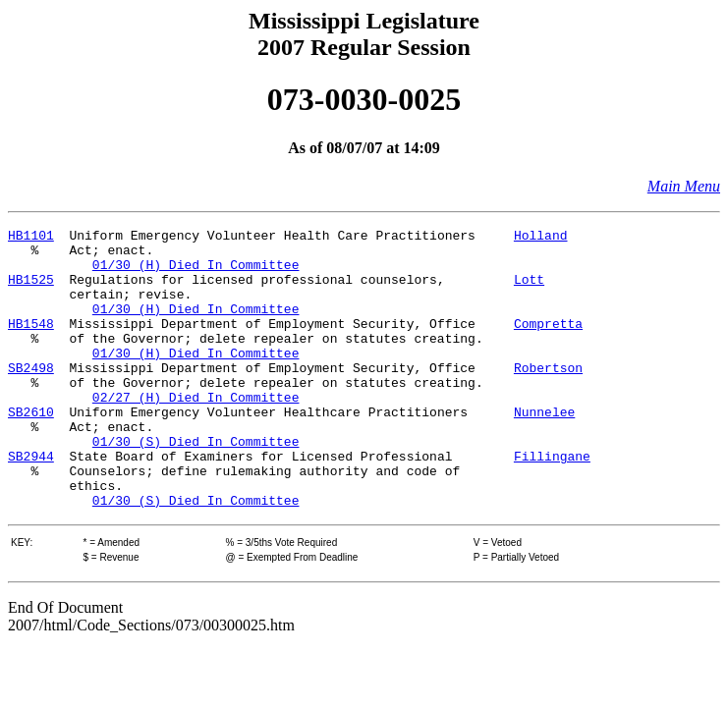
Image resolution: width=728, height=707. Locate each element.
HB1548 (31, 344)
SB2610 (31, 450)
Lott (529, 291)
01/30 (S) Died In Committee (196, 485)
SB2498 (31, 397)
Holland (541, 238)
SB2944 (31, 503)
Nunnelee (544, 450)
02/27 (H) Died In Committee (196, 432)
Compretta (548, 344)
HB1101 (31, 238)
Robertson (548, 397)
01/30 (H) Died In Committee (196, 273)
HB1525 (31, 291)
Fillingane (552, 503)
